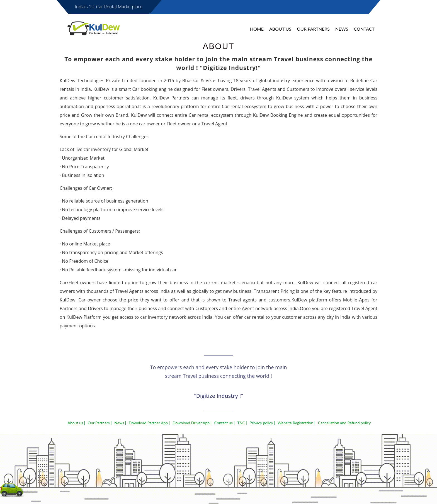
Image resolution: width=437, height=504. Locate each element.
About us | (77, 423)
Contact (364, 29)
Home (257, 29)
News (342, 29)
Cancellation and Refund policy (344, 423)
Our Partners (313, 29)
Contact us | (224, 423)
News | (120, 423)
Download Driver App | (192, 423)
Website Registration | (296, 423)
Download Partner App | (149, 423)
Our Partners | (100, 423)
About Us (280, 29)
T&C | (242, 423)
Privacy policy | (262, 423)
